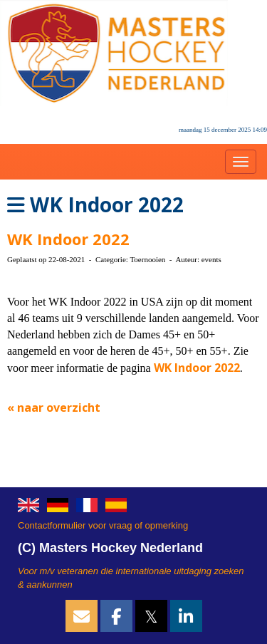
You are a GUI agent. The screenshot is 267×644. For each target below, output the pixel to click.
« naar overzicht (54, 407)
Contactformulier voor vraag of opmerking (103, 525)
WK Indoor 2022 (68, 239)
